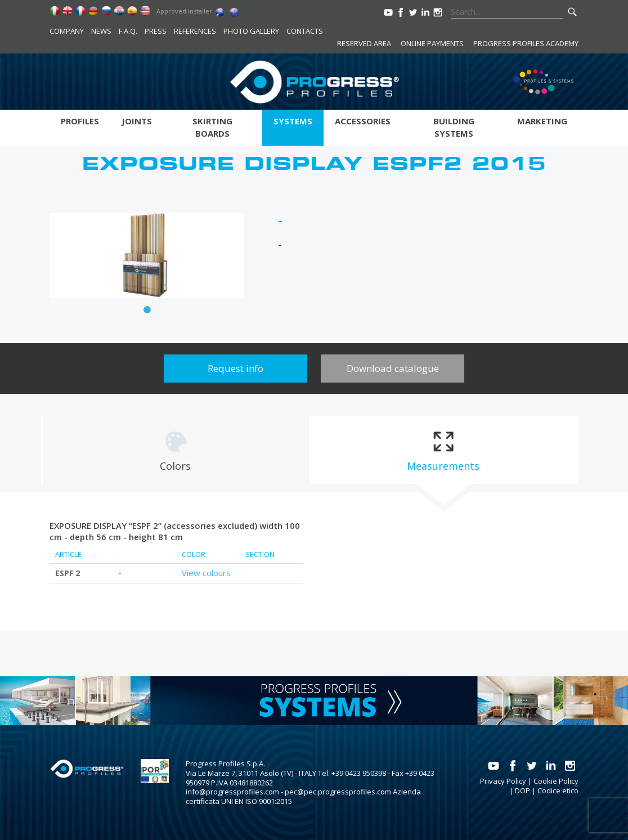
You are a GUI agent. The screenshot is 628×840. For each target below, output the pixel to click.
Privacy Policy (503, 781)
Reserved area (364, 43)
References (195, 31)
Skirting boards (212, 127)
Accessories (363, 121)
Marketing (542, 121)
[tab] (175, 450)
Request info (235, 368)
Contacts (305, 31)
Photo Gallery (251, 31)
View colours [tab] (206, 573)
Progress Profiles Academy (526, 43)
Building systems (454, 127)
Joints (137, 121)
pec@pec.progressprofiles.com (338, 792)
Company (67, 31)
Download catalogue (393, 368)
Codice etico (558, 790)
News (101, 31)
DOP (522, 790)
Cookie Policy (556, 781)
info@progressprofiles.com (232, 792)
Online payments (432, 43)
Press (156, 31)
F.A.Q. (128, 31)
